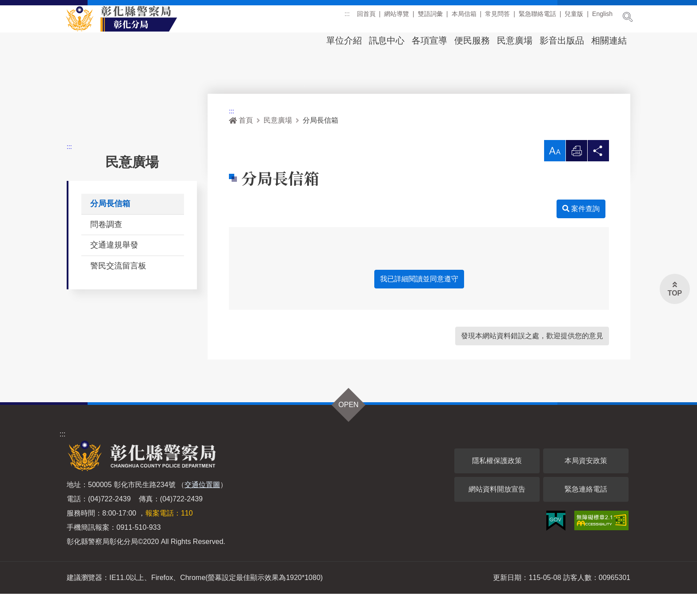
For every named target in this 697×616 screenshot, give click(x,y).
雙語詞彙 (430, 17)
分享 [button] (598, 175)
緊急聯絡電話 (537, 17)
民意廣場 (515, 40)
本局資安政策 (586, 483)
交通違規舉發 (114, 267)
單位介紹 (344, 40)
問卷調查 (106, 247)
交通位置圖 (202, 507)
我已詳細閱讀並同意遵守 (419, 301)
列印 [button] (577, 175)
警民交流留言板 (118, 288)
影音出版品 (562, 40)
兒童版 (574, 17)
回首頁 (366, 17)
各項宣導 (429, 40)
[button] (555, 173)
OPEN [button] (348, 427)
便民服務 (472, 40)
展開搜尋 (628, 17)
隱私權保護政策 (497, 483)
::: (347, 17)
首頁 (241, 142)
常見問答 (497, 17)
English (602, 17)
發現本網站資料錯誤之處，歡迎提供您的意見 (532, 358)
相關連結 (609, 40)
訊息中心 (387, 40)
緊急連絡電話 (586, 511)
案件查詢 (581, 231)
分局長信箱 (110, 226)
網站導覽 (397, 17)
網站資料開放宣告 (497, 511)
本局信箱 (464, 17)
